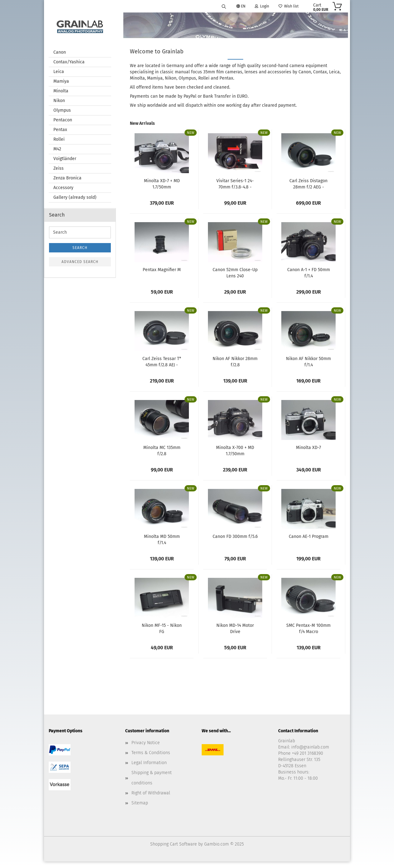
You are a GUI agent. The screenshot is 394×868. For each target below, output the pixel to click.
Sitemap (140, 803)
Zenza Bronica (67, 178)
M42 (57, 149)
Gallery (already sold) (75, 198)
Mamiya (61, 82)
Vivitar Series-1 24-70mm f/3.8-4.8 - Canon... (235, 184)
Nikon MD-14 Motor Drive (235, 628)
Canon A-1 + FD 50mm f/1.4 (309, 273)
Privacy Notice (146, 743)
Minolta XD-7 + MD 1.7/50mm (162, 184)
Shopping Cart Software (174, 844)
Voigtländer (65, 159)
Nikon (59, 101)
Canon (60, 53)
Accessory (63, 188)
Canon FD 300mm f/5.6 (235, 537)
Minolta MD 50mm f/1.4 (162, 539)
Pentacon (63, 120)
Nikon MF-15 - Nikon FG (162, 628)
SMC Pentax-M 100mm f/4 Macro (308, 628)
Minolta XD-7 (308, 448)
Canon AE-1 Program (309, 537)
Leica (59, 72)
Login (262, 6)
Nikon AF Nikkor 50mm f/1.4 (308, 362)
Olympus (62, 111)
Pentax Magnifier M (162, 270)
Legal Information (149, 763)
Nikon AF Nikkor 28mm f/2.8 (235, 362)
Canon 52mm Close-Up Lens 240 (235, 273)
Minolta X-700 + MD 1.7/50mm (235, 451)
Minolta (61, 91)
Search (80, 248)
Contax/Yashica (69, 62)
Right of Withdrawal (151, 793)
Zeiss (59, 169)
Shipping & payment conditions (152, 778)
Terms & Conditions (151, 753)
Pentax (60, 130)
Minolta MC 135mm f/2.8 (162, 451)
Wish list (288, 6)
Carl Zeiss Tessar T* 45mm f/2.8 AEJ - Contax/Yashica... (162, 362)
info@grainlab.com (310, 747)
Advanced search (80, 262)
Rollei (59, 140)
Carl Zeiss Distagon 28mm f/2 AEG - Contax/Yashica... (308, 184)
